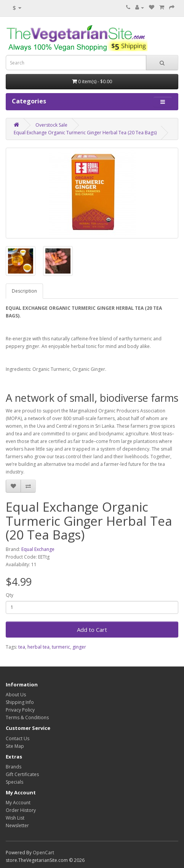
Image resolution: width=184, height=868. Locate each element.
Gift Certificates (22, 774)
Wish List (15, 818)
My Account (18, 803)
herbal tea (38, 647)
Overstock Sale (51, 125)
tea (22, 647)
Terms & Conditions (27, 717)
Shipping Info (20, 702)
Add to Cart (92, 630)
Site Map (15, 746)
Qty (10, 595)
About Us (16, 695)
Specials (14, 782)
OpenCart (43, 853)
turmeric (61, 647)
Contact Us (18, 738)
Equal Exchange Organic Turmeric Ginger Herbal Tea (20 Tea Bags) (85, 133)
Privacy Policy (20, 710)
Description (24, 291)
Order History (21, 810)
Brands (14, 767)
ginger (79, 647)
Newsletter (17, 825)
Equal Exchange (38, 549)
